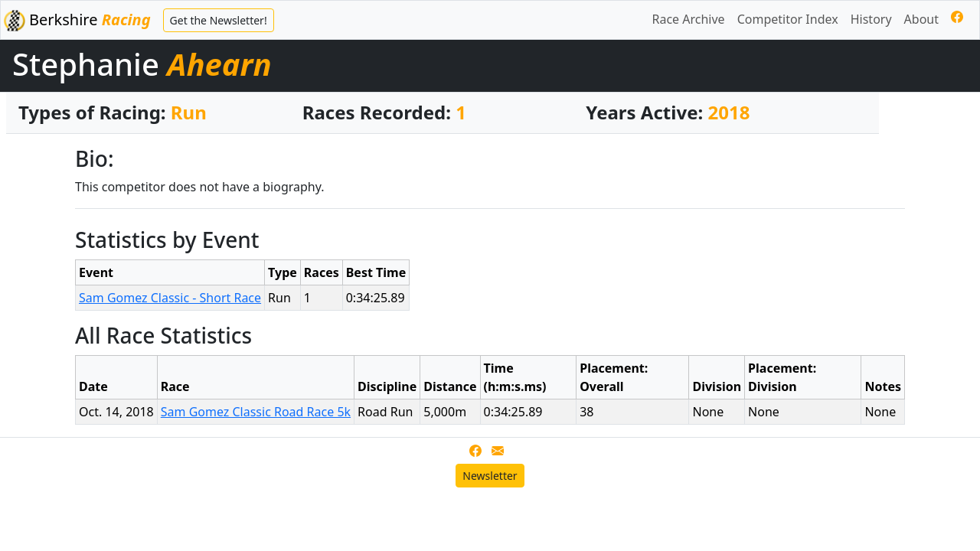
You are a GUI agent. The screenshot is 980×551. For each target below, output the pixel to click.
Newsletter (490, 476)
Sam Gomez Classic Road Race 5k (256, 412)
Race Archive (688, 19)
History (871, 19)
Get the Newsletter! (219, 20)
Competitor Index (788, 19)
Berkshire (77, 21)
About (921, 19)
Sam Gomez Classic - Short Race (170, 298)
